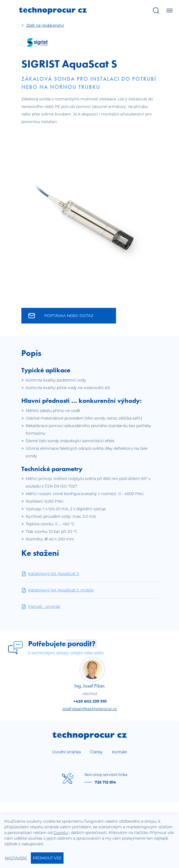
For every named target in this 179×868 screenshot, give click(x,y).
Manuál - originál (41, 607)
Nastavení (16, 858)
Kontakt (120, 752)
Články (96, 752)
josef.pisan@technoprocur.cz (90, 709)
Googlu (61, 833)
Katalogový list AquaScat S (50, 574)
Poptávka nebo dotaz (61, 316)
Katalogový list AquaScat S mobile (57, 590)
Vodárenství (45, 25)
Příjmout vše (47, 858)
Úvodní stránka (67, 752)
